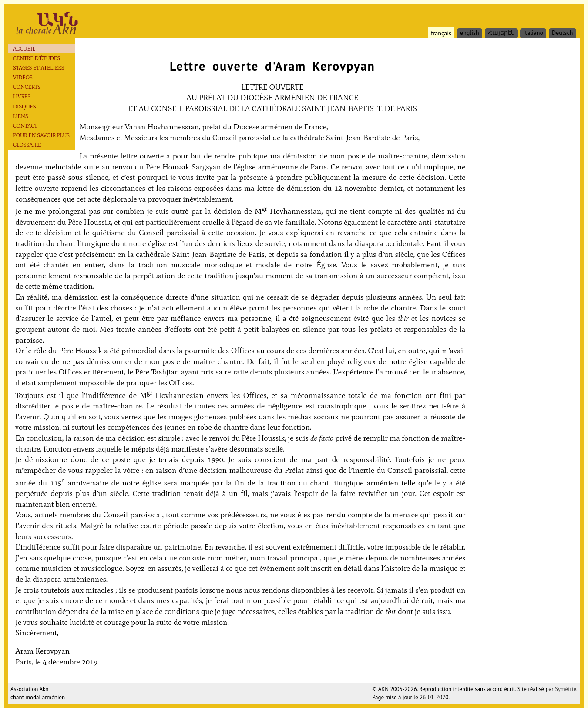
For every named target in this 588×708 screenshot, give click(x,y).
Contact (25, 126)
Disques (25, 106)
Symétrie (566, 689)
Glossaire (27, 145)
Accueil (24, 49)
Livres (22, 96)
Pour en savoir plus (41, 135)
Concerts (27, 87)
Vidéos (23, 77)
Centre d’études (37, 58)
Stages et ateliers (39, 68)
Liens (21, 116)
